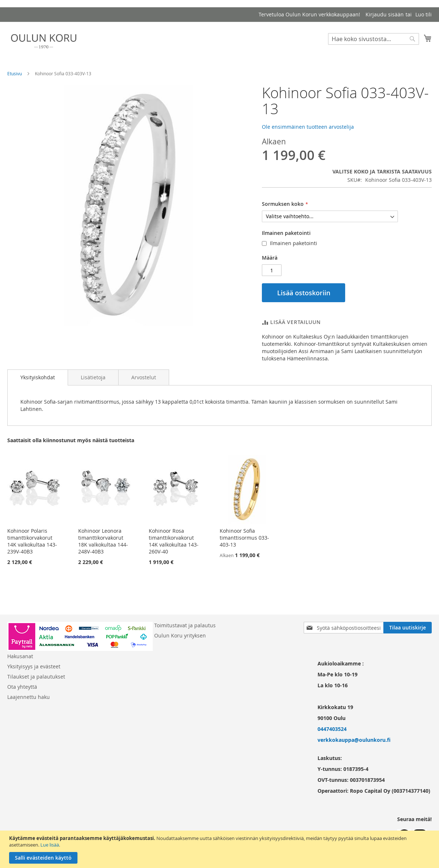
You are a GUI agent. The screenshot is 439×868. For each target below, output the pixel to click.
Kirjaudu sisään (385, 14)
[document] (220, 849)
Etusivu (15, 73)
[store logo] (44, 41)
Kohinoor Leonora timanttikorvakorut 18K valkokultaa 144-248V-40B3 (103, 541)
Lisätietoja (93, 377)
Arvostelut (144, 377)
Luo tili (424, 14)
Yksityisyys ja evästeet (34, 666)
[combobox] (374, 39)
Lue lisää (50, 845)
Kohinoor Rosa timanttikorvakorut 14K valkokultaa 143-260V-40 (174, 541)
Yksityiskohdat (38, 377)
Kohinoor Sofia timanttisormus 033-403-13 (244, 538)
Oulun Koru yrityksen (180, 635)
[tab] (38, 377)
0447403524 (332, 729)
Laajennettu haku (29, 697)
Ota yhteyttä (22, 687)
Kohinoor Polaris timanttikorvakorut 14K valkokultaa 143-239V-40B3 (32, 541)
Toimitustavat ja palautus (185, 625)
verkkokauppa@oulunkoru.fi (354, 740)
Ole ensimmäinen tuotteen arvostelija (308, 127)
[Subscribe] (408, 628)
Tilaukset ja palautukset (36, 677)
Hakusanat (20, 656)
